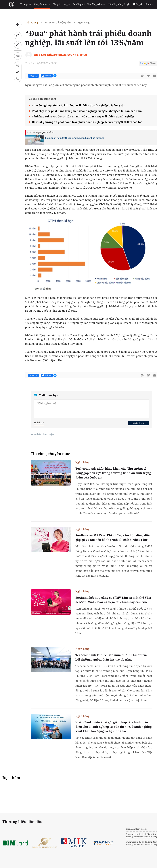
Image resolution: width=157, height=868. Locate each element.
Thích (39, 76)
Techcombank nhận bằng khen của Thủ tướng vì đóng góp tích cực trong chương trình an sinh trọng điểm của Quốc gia (106, 473)
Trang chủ (22, 4)
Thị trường (24, 23)
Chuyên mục (37, 4)
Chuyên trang (55, 4)
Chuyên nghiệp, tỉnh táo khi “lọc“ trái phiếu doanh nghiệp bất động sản (71, 105)
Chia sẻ (26, 76)
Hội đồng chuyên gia (110, 4)
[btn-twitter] (141, 76)
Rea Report (71, 4)
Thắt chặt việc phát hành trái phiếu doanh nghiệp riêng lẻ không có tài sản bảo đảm (79, 111)
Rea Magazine (88, 4)
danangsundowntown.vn (122, 837)
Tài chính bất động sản (50, 23)
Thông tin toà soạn (132, 4)
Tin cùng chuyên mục (43, 454)
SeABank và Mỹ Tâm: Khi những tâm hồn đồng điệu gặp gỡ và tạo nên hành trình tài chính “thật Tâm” (106, 538)
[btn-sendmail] (147, 76)
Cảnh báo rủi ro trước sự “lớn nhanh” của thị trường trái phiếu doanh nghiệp (76, 116)
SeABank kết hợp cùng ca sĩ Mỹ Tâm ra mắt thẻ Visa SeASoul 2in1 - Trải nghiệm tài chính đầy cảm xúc (106, 600)
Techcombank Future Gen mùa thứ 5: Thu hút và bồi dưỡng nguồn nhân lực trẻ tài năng (104, 657)
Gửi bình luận (131, 423)
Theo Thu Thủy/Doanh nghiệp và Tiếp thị (53, 55)
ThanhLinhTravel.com (121, 829)
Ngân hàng (76, 23)
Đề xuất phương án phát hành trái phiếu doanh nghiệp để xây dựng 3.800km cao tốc (80, 122)
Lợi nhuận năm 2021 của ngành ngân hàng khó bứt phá (67, 138)
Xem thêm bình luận (35, 434)
